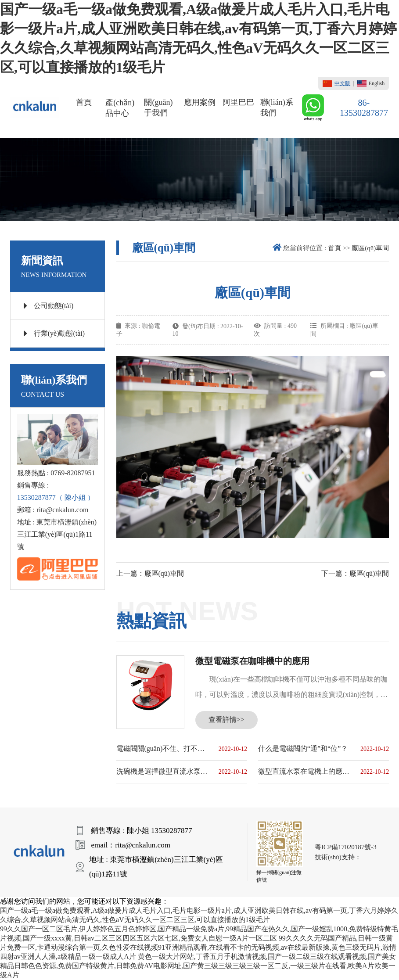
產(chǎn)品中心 (120, 108)
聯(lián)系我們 (277, 108)
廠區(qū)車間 (370, 248)
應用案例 (200, 102)
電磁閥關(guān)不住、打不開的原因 (162, 748)
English (371, 84)
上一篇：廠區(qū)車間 (150, 573)
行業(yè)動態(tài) (54, 334)
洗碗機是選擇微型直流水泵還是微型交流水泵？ (162, 771)
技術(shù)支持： (338, 857)
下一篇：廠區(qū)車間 (355, 573)
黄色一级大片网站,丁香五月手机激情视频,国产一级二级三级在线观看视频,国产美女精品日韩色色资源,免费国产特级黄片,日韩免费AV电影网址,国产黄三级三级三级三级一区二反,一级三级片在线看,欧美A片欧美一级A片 (198, 966)
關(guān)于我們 (158, 108)
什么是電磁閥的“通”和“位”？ (303, 748)
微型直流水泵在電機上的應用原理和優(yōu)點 (304, 771)
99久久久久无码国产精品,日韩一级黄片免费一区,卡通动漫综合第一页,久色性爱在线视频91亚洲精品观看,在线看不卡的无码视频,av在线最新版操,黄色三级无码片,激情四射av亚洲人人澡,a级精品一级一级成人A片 (198, 947)
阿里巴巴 (238, 102)
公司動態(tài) (49, 306)
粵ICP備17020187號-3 (346, 847)
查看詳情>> (226, 720)
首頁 (84, 102)
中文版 (336, 84)
